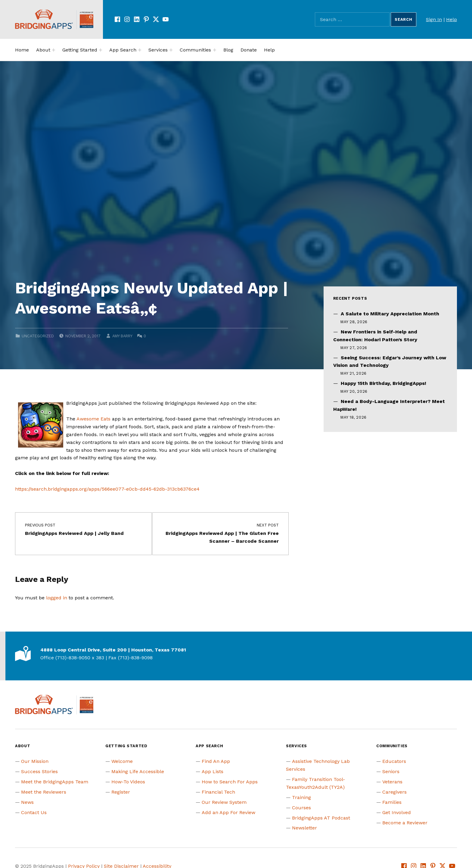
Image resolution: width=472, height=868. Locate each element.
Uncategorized (38, 336)
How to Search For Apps (230, 782)
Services (158, 50)
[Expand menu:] (54, 50)
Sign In (434, 19)
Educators (394, 761)
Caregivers (394, 792)
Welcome (122, 761)
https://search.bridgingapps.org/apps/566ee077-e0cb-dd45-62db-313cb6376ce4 (107, 489)
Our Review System (224, 802)
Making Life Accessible (138, 771)
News (27, 802)
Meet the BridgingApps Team (55, 782)
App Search (123, 50)
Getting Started (80, 50)
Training (301, 797)
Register (121, 792)
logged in (57, 598)
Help (452, 19)
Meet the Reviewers (44, 792)
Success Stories (39, 771)
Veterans (392, 782)
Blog (228, 50)
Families (392, 802)
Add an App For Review (228, 812)
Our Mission (35, 761)
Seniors (391, 771)
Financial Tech (218, 792)
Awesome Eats (93, 419)
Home (22, 50)
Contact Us (34, 812)
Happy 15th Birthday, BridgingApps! (383, 383)
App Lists (213, 771)
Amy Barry (122, 336)
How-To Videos (128, 782)
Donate (249, 50)
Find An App (216, 761)
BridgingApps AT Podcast (321, 818)
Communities (195, 50)
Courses (301, 808)
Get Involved (397, 812)
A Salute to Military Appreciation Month (390, 314)
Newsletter (304, 828)
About (43, 50)
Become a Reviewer (405, 823)
